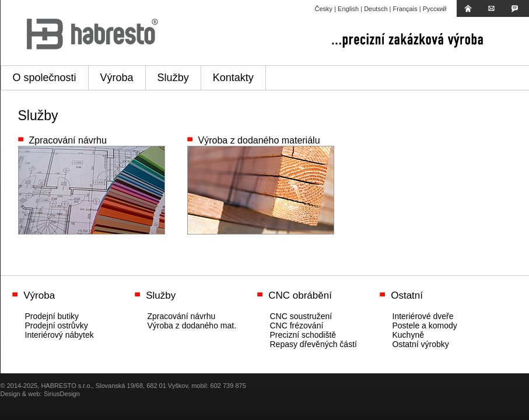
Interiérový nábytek (59, 335)
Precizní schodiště (303, 335)
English (348, 9)
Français (405, 9)
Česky (324, 9)
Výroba (117, 78)
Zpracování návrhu (68, 140)
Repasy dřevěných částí (313, 344)
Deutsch (376, 9)
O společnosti (45, 78)
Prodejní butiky (52, 316)
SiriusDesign (62, 394)
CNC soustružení (301, 316)
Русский (435, 9)
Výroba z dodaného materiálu (259, 140)
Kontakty (233, 78)
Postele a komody (425, 325)
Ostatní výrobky (421, 344)
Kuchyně (408, 335)
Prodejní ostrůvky (57, 325)
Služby (173, 78)
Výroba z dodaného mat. (192, 325)
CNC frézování (297, 325)
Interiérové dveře (423, 316)
